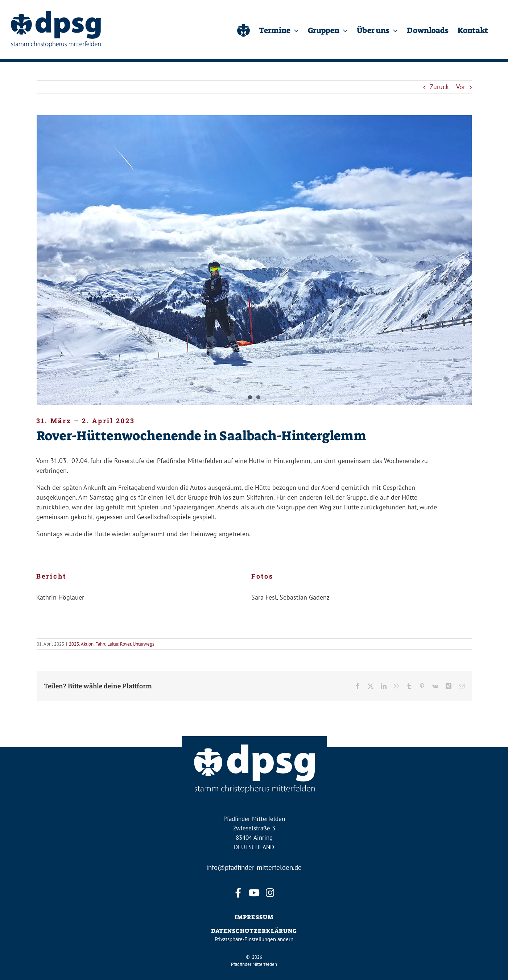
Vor (461, 87)
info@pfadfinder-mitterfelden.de (254, 867)
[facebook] (238, 893)
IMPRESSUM (254, 917)
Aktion (87, 644)
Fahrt (100, 644)
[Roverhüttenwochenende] (254, 260)
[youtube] (254, 893)
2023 (74, 644)
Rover (125, 644)
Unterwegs (143, 644)
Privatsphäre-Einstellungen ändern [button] (254, 939)
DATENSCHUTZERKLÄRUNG (254, 931)
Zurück (439, 87)
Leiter (113, 644)
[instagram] (270, 893)
